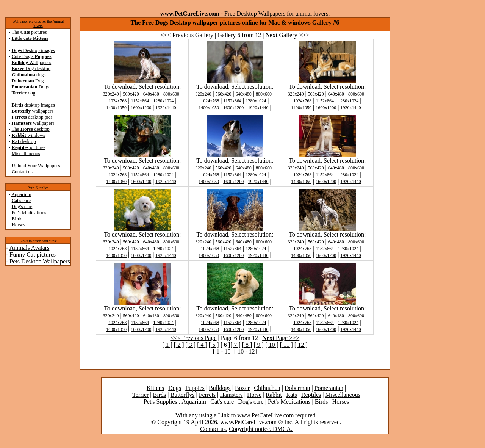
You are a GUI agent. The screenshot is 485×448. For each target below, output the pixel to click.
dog (24, 93)
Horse (254, 395)
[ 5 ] (214, 345)
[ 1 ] (167, 345)
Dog (28, 81)
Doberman (297, 388)
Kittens (155, 388)
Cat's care (21, 200)
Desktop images (33, 50)
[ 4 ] (202, 345)
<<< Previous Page (193, 338)
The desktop (30, 129)
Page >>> (281, 338)
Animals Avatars (29, 248)
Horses (19, 225)
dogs (29, 74)
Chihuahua (267, 388)
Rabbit (274, 395)
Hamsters (231, 395)
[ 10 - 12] (246, 352)
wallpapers (33, 111)
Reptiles (311, 395)
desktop (24, 141)
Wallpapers (32, 62)
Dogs (31, 87)
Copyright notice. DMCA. (261, 429)
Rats (291, 395)
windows (29, 135)
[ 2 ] (179, 345)
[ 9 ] (259, 345)
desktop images (33, 105)
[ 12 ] (301, 345)
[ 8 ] (247, 345)
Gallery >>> (287, 35)
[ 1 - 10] (223, 352)
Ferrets (207, 395)
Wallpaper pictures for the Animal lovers (38, 23)
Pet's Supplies (38, 188)
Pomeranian (329, 388)
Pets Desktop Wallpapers (40, 261)
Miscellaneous (26, 153)
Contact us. (23, 172)
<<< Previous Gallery (187, 35)
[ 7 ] (235, 345)
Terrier (140, 395)
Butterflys (182, 395)
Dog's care (22, 206)
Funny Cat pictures (33, 255)
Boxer (242, 388)
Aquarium (21, 194)
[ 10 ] (272, 345)
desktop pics (32, 117)
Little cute (30, 38)
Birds (17, 219)
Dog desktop (31, 68)
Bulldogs (220, 388)
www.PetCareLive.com (265, 415)
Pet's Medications (29, 212)
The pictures (29, 32)
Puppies (195, 388)
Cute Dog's (32, 56)
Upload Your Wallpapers (36, 165)
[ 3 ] (190, 345)
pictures (29, 147)
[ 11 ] (286, 345)
